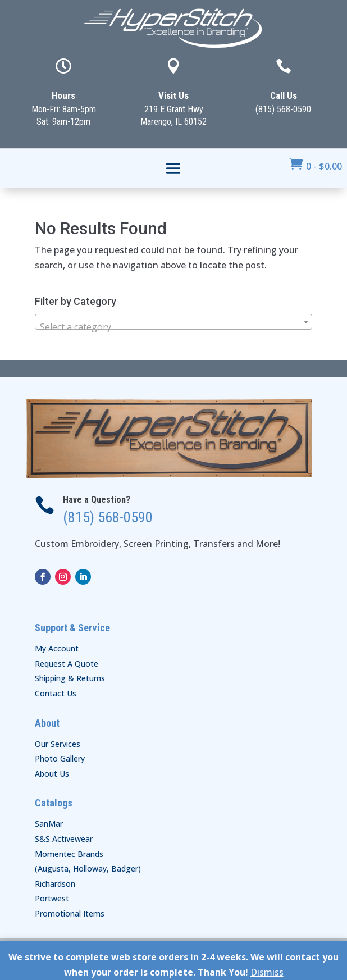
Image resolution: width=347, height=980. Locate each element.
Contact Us (56, 693)
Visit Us (174, 95)
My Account (57, 648)
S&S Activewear (64, 839)
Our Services (58, 744)
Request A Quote (67, 664)
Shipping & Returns (70, 678)
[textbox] (174, 327)
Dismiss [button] (267, 972)
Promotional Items (70, 913)
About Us (52, 774)
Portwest (52, 898)
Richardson (55, 884)
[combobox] (174, 322)
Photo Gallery (60, 758)
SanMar (49, 824)
